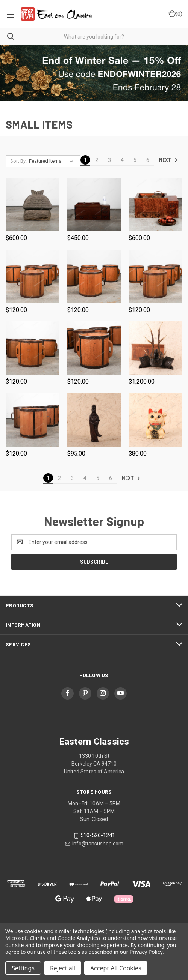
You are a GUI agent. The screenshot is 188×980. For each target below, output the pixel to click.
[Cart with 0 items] (175, 14)
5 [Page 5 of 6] (135, 160)
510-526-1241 (98, 836)
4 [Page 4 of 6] (122, 160)
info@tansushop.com (98, 844)
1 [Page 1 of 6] (85, 160)
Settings (23, 968)
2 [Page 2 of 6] (97, 160)
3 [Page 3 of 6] (109, 160)
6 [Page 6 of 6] (148, 160)
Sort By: (18, 161)
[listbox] (52, 161)
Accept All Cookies (116, 968)
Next (168, 160)
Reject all (63, 968)
